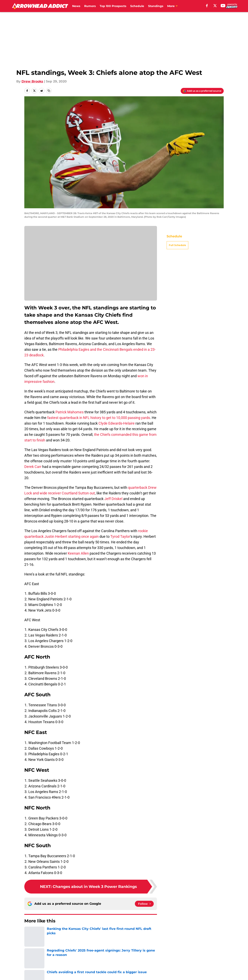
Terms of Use (126, 969)
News (76, 6)
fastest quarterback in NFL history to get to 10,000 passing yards (98, 418)
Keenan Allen (78, 553)
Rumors (90, 6)
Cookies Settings (129, 976)
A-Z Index (85, 976)
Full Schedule (177, 245)
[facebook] (207, 6)
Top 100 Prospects (113, 6)
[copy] (49, 91)
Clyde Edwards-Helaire (117, 423)
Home (29, 933)
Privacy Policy (89, 969)
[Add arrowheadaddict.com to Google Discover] (202, 91)
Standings (156, 6)
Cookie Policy (169, 969)
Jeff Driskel (113, 499)
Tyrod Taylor (120, 536)
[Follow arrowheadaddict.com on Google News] (144, 904)
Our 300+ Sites (170, 961)
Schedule (137, 6)
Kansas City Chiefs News (55, 933)
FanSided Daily (210, 961)
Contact (122, 961)
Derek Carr (33, 467)
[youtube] (223, 6)
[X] (215, 6)
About (29, 961)
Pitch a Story (34, 969)
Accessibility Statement (43, 976)
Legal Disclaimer (211, 969)
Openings (85, 961)
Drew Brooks (32, 81)
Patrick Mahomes (70, 412)
